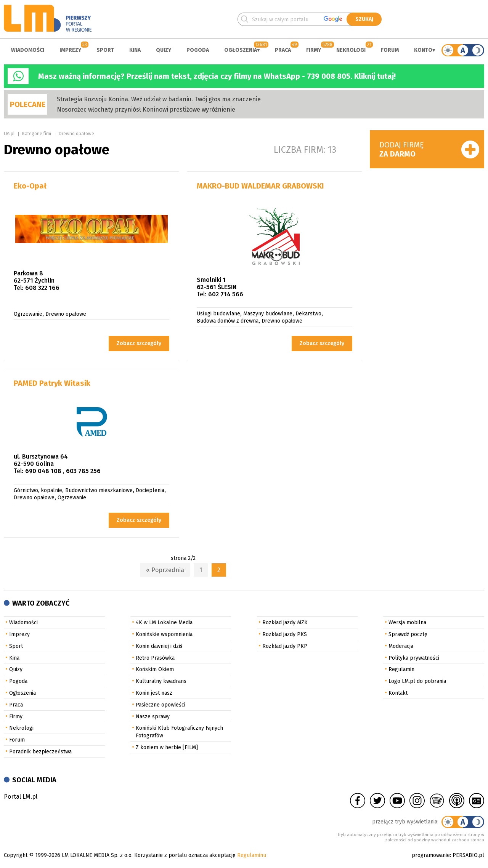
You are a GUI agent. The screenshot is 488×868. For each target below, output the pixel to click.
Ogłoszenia (241, 50)
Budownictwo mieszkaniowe (99, 490)
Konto (423, 50)
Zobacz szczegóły (139, 343)
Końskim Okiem (155, 669)
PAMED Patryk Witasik (52, 383)
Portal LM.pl (21, 797)
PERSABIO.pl (468, 855)
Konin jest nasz (154, 693)
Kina (135, 50)
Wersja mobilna (407, 623)
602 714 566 (226, 294)
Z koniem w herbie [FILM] (167, 747)
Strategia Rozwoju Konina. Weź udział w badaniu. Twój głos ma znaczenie (159, 99)
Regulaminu (252, 855)
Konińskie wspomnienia (164, 634)
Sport (105, 50)
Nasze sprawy (153, 717)
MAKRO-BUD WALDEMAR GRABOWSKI (260, 186)
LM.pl (9, 134)
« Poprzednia (165, 570)
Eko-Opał (30, 186)
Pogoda (198, 50)
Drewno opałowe (76, 134)
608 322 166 (42, 288)
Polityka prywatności (414, 658)
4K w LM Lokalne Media (164, 623)
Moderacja (401, 646)
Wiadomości (28, 50)
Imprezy (70, 50)
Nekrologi (351, 50)
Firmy (314, 50)
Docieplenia (150, 490)
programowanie (431, 855)
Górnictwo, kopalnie (38, 490)
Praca (283, 50)
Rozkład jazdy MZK (285, 623)
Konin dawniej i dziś (159, 646)
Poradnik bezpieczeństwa (40, 752)
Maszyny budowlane (268, 314)
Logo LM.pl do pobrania (417, 681)
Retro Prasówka (155, 658)
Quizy (164, 50)
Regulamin (401, 669)
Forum (390, 50)
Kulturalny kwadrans (161, 681)
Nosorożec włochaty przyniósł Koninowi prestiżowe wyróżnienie (146, 109)
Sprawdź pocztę (408, 634)
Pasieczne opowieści (161, 705)
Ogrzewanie (28, 314)
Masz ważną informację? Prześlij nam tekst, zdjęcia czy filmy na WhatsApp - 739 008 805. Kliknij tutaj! (217, 76)
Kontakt (398, 693)
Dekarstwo (308, 314)
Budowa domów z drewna (228, 321)
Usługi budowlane (218, 314)
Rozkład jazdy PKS (285, 634)
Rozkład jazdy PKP (285, 646)
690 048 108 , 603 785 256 (63, 471)
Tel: (18, 288)
